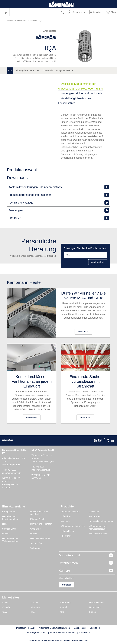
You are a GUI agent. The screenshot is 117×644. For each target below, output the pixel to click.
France (92, 612)
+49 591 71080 (9, 470)
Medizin (34, 534)
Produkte (20, 21)
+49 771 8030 (38, 467)
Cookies (93, 628)
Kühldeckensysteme (98, 534)
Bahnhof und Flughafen (41, 524)
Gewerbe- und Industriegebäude (10, 518)
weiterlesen (83, 331)
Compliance (85, 633)
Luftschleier (94, 512)
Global (5, 603)
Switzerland (66, 603)
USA (5, 612)
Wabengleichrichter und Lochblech (81, 93)
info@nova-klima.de (41, 470)
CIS (62, 612)
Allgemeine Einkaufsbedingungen (54, 628)
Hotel (5, 524)
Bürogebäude (9, 512)
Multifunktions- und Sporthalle (39, 513)
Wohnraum (35, 548)
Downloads (48, 70)
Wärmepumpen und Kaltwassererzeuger (98, 527)
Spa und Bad (36, 543)
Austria (35, 603)
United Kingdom (97, 603)
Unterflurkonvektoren (71, 512)
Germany (36, 607)
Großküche (35, 529)
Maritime (6, 534)
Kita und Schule (38, 519)
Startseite (11, 21)
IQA (10, 70)
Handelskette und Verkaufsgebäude (10, 540)
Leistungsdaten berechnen (27, 70)
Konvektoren (95, 516)
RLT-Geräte (66, 536)
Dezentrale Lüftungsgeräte (101, 521)
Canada (6, 607)
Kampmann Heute (64, 70)
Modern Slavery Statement (63, 633)
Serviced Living (9, 529)
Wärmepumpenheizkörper (73, 526)
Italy (33, 612)
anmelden (68, 585)
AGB (32, 628)
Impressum (21, 628)
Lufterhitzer (66, 516)
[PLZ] (85, 255)
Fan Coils (65, 521)
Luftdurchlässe (31, 21)
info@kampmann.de (12, 473)
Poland (64, 607)
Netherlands (95, 607)
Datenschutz (80, 628)
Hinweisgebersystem (37, 633)
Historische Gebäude (40, 539)
